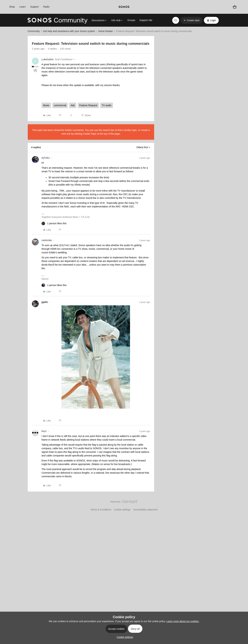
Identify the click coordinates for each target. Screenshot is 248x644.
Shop (12, 7)
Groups (131, 20)
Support (34, 7)
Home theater (106, 31)
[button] (191, 20)
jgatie (45, 302)
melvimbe (47, 240)
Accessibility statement (146, 510)
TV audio (107, 105)
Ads (73, 105)
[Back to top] (241, 505)
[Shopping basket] (235, 7)
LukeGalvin (48, 59)
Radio (46, 7)
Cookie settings (122, 510)
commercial (60, 105)
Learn (23, 7)
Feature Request (88, 105)
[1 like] (54, 223)
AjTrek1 (46, 158)
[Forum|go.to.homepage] (58, 20)
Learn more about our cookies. (183, 621)
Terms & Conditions (101, 510)
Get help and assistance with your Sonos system (69, 31)
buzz (44, 431)
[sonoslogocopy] (124, 7)
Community (34, 31)
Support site (146, 20)
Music (46, 105)
